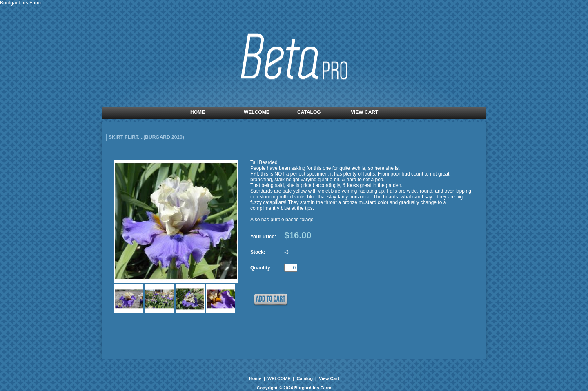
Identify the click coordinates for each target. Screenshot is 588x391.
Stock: (258, 252)
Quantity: (261, 268)
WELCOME (279, 378)
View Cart (328, 378)
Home (256, 378)
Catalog (305, 378)
